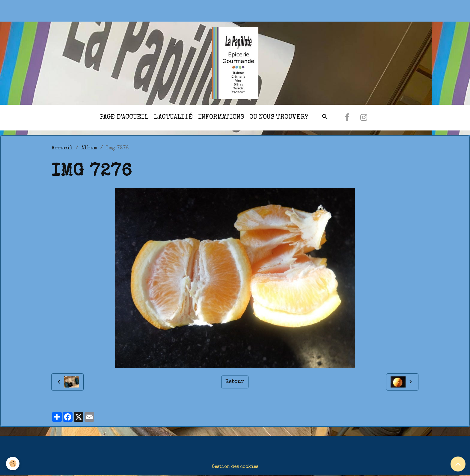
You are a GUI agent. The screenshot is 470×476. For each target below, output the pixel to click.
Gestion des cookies (235, 467)
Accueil (62, 148)
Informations (221, 117)
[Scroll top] (458, 464)
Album (89, 148)
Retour (235, 382)
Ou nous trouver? (279, 117)
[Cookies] (13, 464)
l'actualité (173, 117)
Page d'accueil (124, 117)
